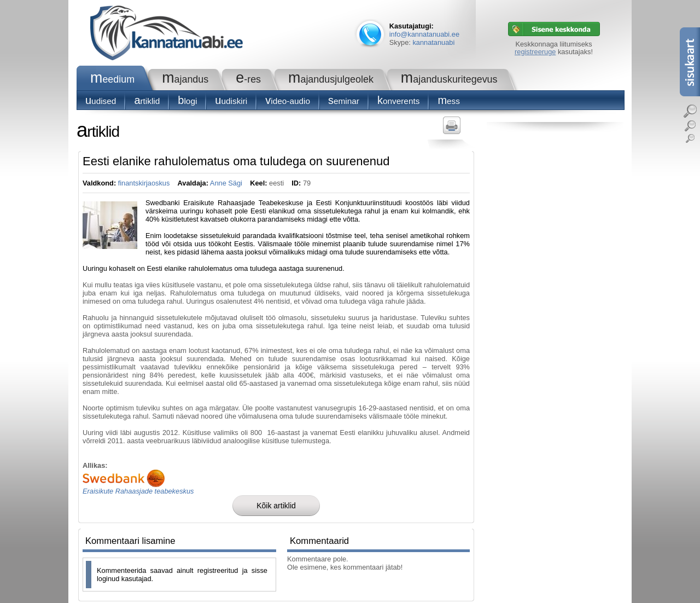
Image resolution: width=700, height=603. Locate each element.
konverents (398, 101)
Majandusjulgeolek (331, 79)
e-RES (248, 79)
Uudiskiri (231, 101)
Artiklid (147, 101)
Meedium (112, 79)
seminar (344, 101)
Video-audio (288, 101)
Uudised (101, 101)
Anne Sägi (226, 183)
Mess (449, 101)
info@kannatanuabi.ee (424, 34)
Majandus (185, 79)
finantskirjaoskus (144, 183)
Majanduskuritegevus (449, 79)
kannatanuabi (433, 42)
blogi (187, 101)
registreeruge (535, 52)
